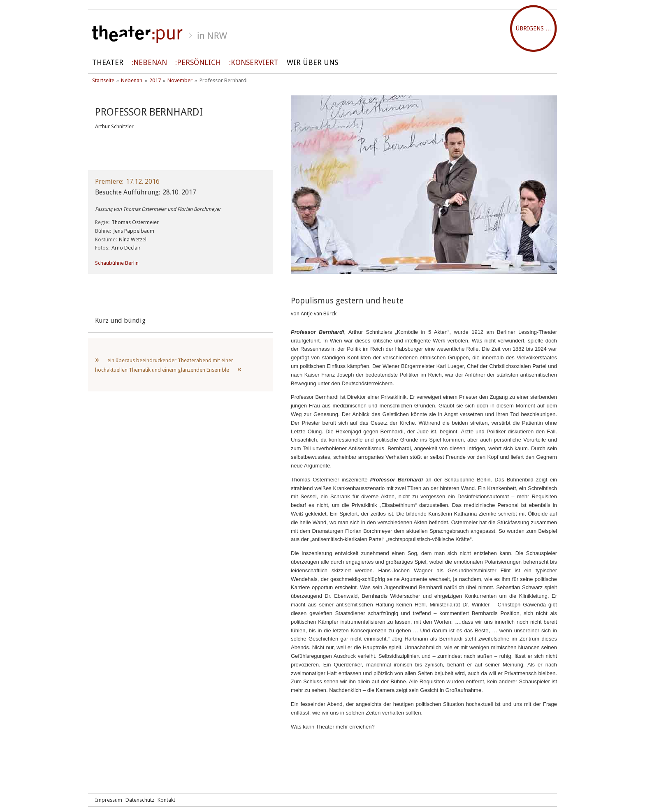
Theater (108, 62)
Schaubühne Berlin (117, 263)
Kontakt (166, 800)
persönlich (199, 62)
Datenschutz (140, 800)
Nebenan (150, 62)
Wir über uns (312, 62)
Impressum (109, 800)
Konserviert (255, 62)
